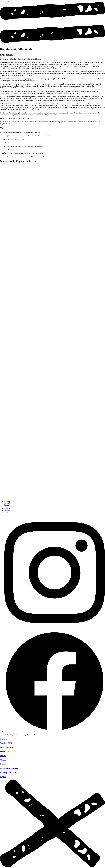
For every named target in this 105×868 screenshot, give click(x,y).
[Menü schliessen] (52, 867)
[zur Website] (41, 178)
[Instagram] (55, 630)
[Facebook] (55, 731)
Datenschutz (8, 503)
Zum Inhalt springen (7, 1)
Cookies (7, 505)
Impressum (8, 501)
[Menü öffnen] (52, 42)
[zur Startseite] (5, 498)
